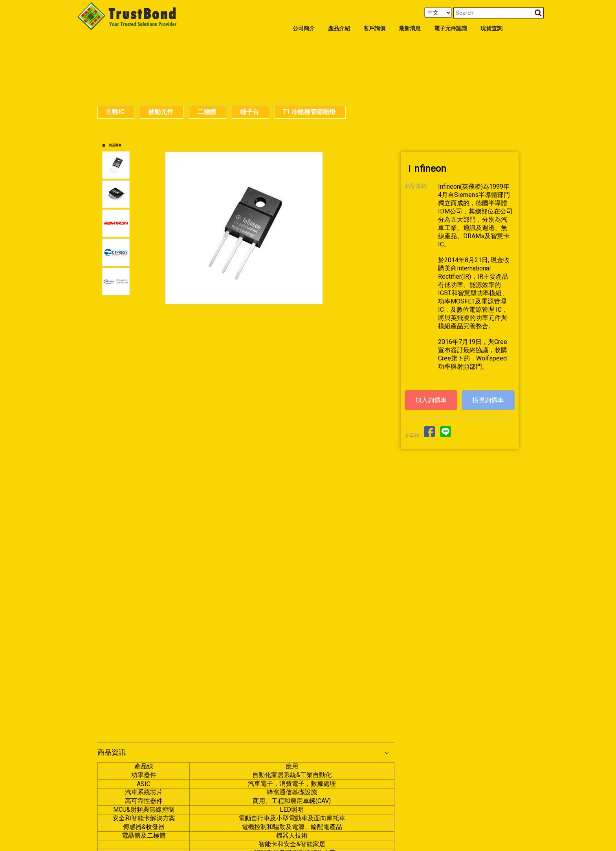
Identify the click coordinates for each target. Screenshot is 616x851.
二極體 (207, 112)
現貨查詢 (491, 28)
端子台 (249, 112)
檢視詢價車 (488, 400)
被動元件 (161, 112)
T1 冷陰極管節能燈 (309, 112)
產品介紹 (339, 28)
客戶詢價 (374, 28)
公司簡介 (304, 28)
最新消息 (410, 28)
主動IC (115, 112)
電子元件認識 (451, 28)
